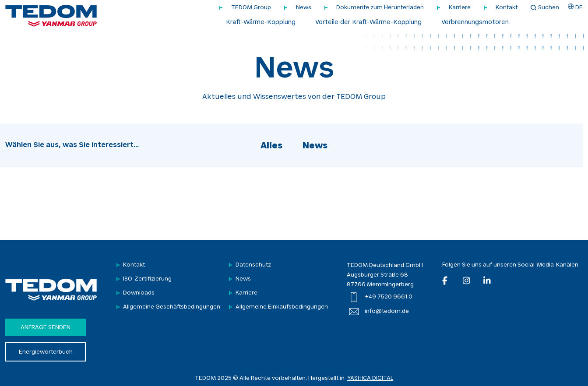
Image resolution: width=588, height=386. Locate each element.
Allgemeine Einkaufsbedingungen (282, 307)
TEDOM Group (251, 8)
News (304, 8)
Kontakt (507, 8)
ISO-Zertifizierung (147, 279)
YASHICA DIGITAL (370, 378)
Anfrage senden (46, 328)
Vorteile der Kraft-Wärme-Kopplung (368, 23)
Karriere (460, 8)
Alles (271, 146)
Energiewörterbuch (46, 352)
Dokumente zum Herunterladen (380, 8)
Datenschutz (253, 265)
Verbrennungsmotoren (475, 23)
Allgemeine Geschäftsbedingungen (172, 307)
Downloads (139, 293)
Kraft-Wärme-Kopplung (261, 23)
